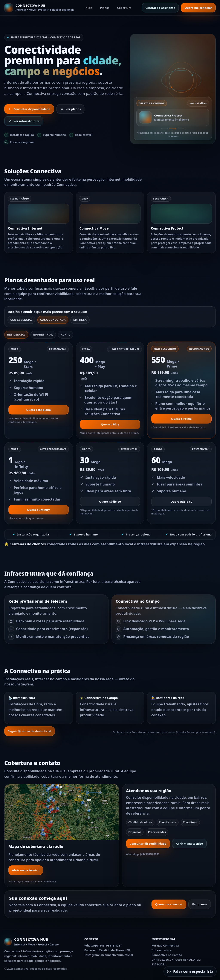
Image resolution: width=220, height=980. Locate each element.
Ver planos (70, 109)
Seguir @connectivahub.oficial (30, 731)
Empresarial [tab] (43, 335)
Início (89, 8)
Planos (105, 8)
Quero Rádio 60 (181, 502)
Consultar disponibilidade (29, 109)
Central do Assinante (160, 8)
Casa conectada (53, 320)
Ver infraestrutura (24, 121)
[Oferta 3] (181, 129)
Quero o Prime (182, 419)
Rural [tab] (66, 335)
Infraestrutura (162, 950)
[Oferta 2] (173, 129)
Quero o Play (110, 424)
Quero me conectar (198, 8)
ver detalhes (198, 103)
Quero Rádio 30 (110, 502)
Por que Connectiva (165, 945)
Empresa (80, 320)
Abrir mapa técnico (26, 870)
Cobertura (124, 8)
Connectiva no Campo (167, 955)
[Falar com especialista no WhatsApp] (190, 971)
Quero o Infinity (38, 510)
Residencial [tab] (16, 335)
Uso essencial (21, 320)
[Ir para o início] (39, 8)
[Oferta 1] (165, 129)
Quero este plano (38, 410)
